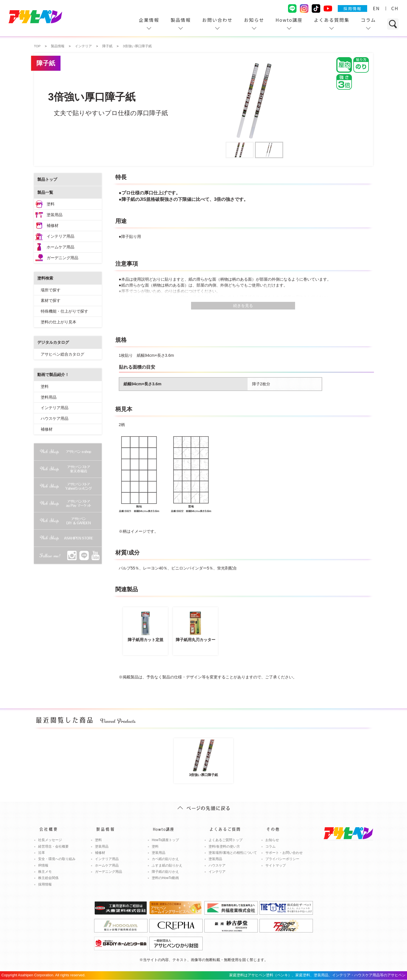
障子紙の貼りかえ (165, 872)
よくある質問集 (332, 20)
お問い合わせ (217, 20)
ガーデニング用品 (62, 258)
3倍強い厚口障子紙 (203, 758)
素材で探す (51, 300)
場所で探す (51, 290)
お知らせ (254, 20)
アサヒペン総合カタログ (62, 354)
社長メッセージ (50, 840)
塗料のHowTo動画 (165, 878)
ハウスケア (217, 865)
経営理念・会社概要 (53, 846)
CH (395, 8)
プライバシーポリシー (282, 859)
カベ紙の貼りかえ (165, 859)
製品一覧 (45, 192)
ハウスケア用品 (55, 418)
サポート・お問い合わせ (284, 853)
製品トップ (47, 179)
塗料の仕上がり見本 (59, 322)
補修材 (53, 225)
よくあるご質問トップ (226, 840)
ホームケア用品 (60, 247)
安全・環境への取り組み (57, 859)
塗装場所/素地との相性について (233, 853)
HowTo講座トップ (165, 840)
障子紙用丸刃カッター (195, 626)
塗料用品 (49, 397)
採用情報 (352, 8)
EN (376, 8)
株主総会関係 (48, 878)
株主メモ (45, 872)
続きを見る (243, 306)
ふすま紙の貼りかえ (167, 865)
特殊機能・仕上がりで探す (64, 311)
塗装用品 (55, 215)
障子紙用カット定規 (145, 626)
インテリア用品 (60, 236)
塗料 (51, 204)
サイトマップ (276, 865)
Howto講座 (289, 20)
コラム (368, 20)
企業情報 (149, 20)
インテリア (217, 872)
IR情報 (43, 865)
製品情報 (181, 20)
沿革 (42, 853)
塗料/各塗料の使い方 (224, 846)
